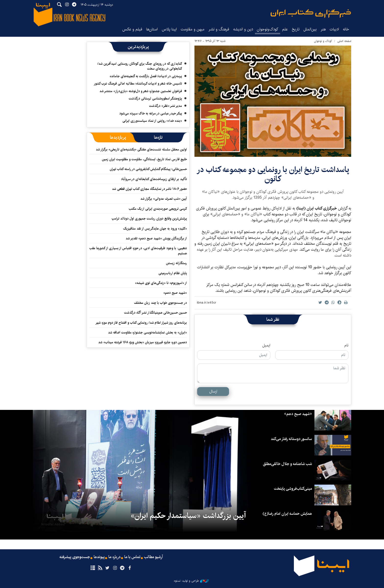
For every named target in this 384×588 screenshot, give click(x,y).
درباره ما (114, 557)
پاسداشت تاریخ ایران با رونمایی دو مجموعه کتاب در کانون (273, 174)
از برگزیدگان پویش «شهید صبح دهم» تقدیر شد (156, 238)
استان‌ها (152, 29)
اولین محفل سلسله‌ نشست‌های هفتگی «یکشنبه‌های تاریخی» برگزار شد (141, 149)
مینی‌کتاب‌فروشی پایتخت (293, 489)
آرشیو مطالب (154, 557)
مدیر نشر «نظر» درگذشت (166, 106)
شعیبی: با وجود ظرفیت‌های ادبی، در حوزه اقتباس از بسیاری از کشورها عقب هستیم (138, 251)
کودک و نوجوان (323, 41)
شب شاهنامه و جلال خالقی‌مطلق (288, 464)
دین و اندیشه (243, 29)
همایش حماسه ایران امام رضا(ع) (287, 514)
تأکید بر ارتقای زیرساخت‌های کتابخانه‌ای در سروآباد (154, 179)
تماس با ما (132, 557)
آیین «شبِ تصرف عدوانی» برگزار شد (164, 199)
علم (285, 29)
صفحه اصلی (344, 41)
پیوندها (99, 557)
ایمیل (266, 345)
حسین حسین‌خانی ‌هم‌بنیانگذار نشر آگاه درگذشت (156, 313)
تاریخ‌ (296, 29)
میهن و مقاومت (193, 29)
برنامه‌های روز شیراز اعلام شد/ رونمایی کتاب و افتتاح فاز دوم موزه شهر (141, 323)
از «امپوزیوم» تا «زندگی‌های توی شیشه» (161, 283)
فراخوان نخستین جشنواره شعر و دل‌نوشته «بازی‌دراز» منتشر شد (141, 91)
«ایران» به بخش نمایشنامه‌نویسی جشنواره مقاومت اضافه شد (147, 332)
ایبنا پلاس (169, 29)
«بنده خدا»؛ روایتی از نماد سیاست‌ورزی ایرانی (152, 121)
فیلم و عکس (132, 29)
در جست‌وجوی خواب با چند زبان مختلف (160, 303)
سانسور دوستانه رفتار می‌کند (291, 439)
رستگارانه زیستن (176, 263)
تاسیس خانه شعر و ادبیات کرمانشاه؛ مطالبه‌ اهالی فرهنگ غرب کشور (138, 84)
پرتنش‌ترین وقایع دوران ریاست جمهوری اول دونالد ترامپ (149, 219)
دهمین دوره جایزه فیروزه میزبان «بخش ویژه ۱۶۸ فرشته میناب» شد (143, 342)
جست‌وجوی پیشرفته (75, 557)
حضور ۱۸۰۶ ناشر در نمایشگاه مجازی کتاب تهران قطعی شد (149, 189)
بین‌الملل (310, 29)
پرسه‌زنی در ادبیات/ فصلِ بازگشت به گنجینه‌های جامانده (146, 76)
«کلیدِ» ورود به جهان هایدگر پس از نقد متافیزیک (155, 229)
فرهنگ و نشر (219, 29)
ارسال (213, 391)
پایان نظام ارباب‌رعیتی (173, 273)
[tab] (158, 137)
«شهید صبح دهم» (175, 293)
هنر (323, 29)
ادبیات (334, 29)
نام (346, 345)
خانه (346, 29)
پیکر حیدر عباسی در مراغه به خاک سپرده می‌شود (151, 113)
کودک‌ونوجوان (268, 29)
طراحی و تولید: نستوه (191, 581)
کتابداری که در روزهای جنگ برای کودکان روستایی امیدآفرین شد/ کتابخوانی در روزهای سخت (140, 66)
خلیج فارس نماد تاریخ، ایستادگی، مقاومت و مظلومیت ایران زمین (144, 159)
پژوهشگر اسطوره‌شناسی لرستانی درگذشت (155, 98)
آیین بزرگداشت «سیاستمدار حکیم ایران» (188, 516)
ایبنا (311, 14)
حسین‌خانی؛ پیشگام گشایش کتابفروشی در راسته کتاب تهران (148, 169)
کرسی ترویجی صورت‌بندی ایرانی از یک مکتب (158, 209)
